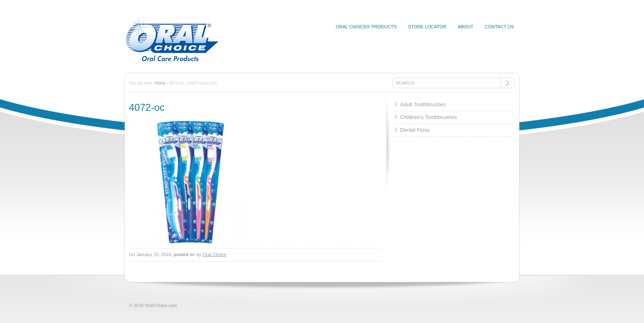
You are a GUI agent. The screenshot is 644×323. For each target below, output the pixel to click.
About (466, 27)
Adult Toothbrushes (423, 104)
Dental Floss (415, 130)
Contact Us (500, 27)
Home (160, 83)
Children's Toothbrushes (429, 117)
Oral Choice (214, 254)
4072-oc (147, 107)
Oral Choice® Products (366, 27)
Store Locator (427, 27)
